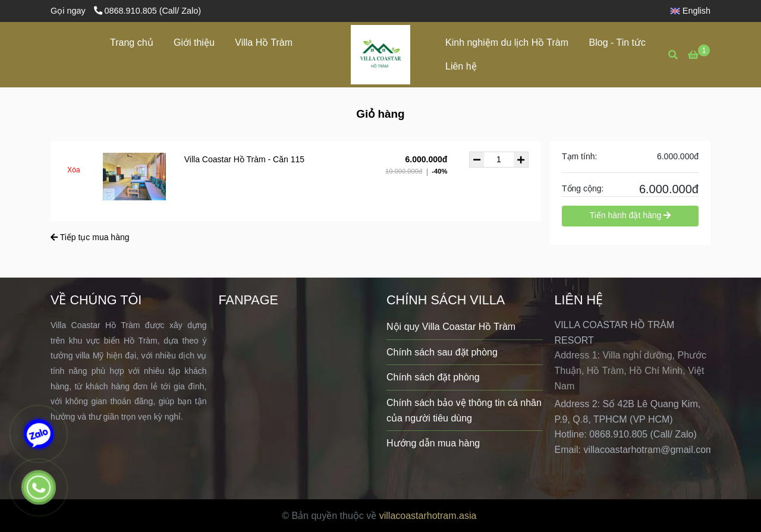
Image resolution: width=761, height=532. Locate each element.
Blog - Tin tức (617, 43)
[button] (693, 11)
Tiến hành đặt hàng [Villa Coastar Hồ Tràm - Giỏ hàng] (630, 215)
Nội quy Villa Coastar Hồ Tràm (451, 327)
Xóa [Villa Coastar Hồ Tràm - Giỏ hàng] (73, 170)
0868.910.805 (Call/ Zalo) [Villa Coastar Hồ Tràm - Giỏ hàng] (147, 11)
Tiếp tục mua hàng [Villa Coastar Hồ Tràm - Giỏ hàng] (90, 237)
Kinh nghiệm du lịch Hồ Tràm (507, 43)
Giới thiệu (194, 43)
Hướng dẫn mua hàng (433, 443)
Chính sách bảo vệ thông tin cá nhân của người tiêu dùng (464, 410)
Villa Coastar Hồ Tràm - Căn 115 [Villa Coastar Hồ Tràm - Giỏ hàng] (244, 159)
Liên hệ (461, 66)
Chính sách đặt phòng (433, 377)
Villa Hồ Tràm (264, 43)
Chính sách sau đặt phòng (442, 352)
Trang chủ (132, 43)
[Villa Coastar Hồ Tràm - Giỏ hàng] (380, 55)
